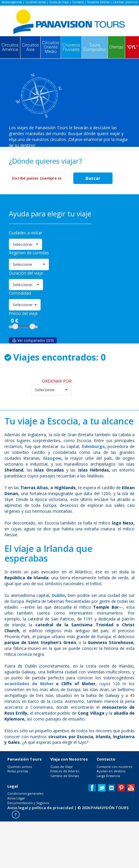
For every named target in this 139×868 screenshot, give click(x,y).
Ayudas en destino (111, 771)
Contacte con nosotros (114, 767)
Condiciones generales (25, 793)
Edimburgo (93, 446)
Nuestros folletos (98, 2)
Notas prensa (18, 771)
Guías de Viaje (59, 2)
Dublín (58, 595)
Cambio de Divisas (65, 776)
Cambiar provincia (125, 2)
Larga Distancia (108, 776)
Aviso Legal (16, 798)
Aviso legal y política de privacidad (40, 808)
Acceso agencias (12, 2)
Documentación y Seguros (28, 803)
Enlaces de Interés (65, 771)
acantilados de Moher (29, 684)
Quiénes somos (36, 2)
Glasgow (52, 458)
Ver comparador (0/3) (33, 340)
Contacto (78, 2)
